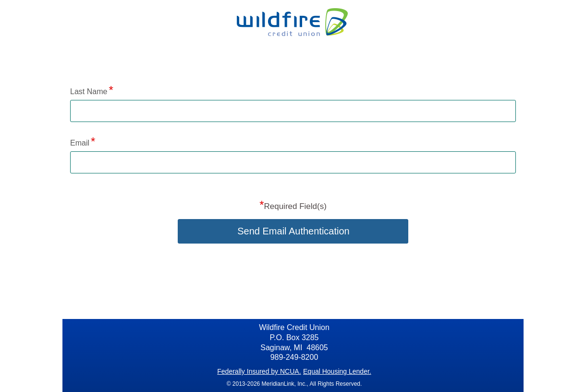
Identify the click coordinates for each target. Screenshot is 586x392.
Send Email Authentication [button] (293, 231)
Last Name (89, 92)
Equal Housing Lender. (337, 371)
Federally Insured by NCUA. (259, 371)
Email (80, 143)
